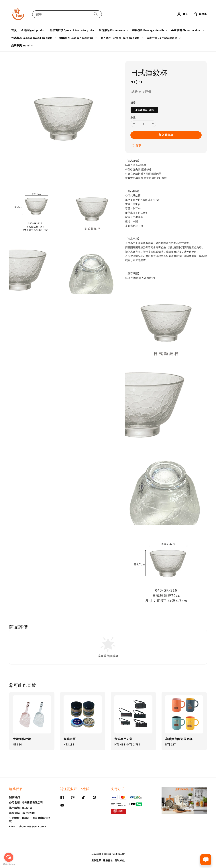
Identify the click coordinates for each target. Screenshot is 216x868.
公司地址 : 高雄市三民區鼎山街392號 (29, 820)
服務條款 (108, 860)
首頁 (14, 30)
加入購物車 (166, 135)
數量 (133, 118)
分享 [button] (136, 146)
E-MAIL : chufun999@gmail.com (28, 826)
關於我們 (14, 797)
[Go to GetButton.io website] (9, 864)
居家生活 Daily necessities (162, 38)
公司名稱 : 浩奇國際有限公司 (26, 802)
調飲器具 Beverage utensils (148, 30)
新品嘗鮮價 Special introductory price (72, 30)
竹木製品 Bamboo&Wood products (32, 38)
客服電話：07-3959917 (22, 813)
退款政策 (96, 860)
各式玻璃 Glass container (186, 30)
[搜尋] (96, 14)
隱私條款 (120, 860)
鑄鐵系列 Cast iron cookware (76, 38)
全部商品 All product (33, 30)
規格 (133, 103)
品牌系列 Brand (20, 46)
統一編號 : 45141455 (21, 808)
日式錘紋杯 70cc (144, 110)
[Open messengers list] (9, 857)
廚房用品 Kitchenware (112, 30)
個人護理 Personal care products (120, 38)
